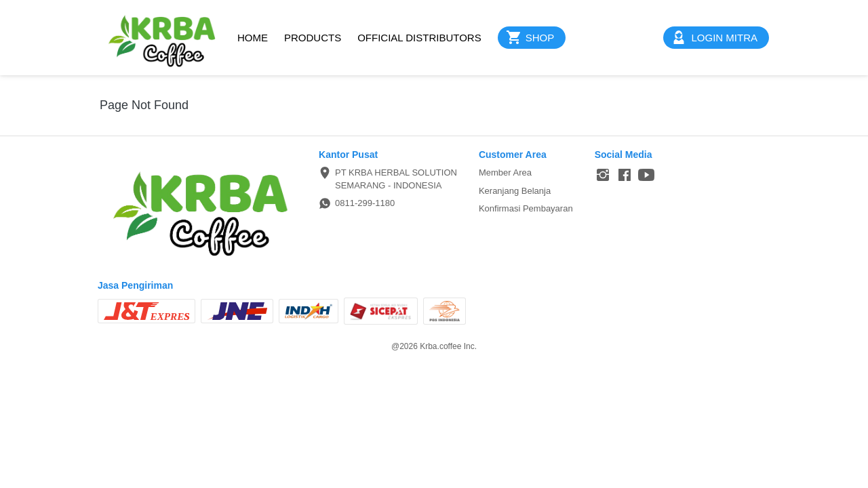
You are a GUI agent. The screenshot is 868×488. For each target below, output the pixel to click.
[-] (603, 176)
